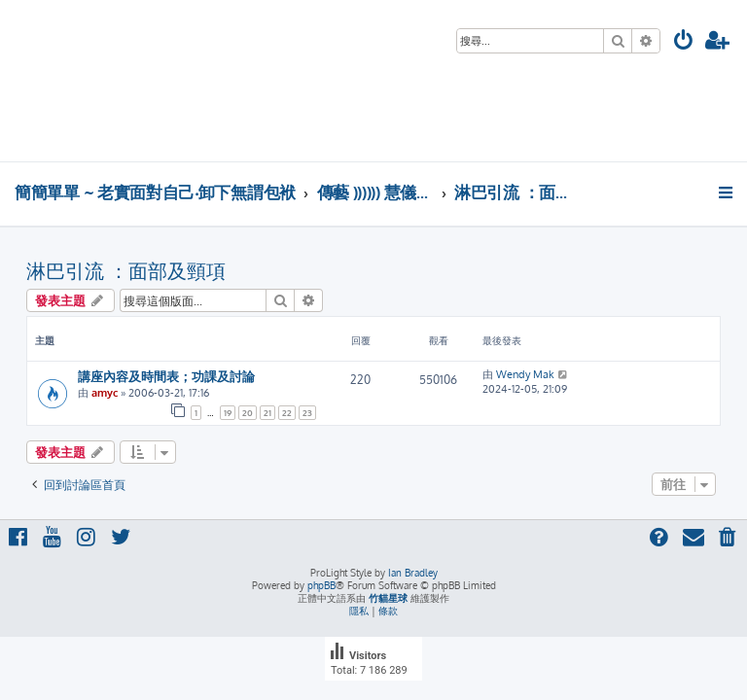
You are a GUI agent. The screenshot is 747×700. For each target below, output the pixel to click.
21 (267, 413)
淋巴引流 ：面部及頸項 (126, 270)
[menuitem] (684, 42)
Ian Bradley (413, 573)
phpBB (321, 585)
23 (307, 413)
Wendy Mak (525, 374)
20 (248, 413)
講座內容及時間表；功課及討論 (166, 376)
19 (228, 413)
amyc (105, 393)
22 (287, 413)
